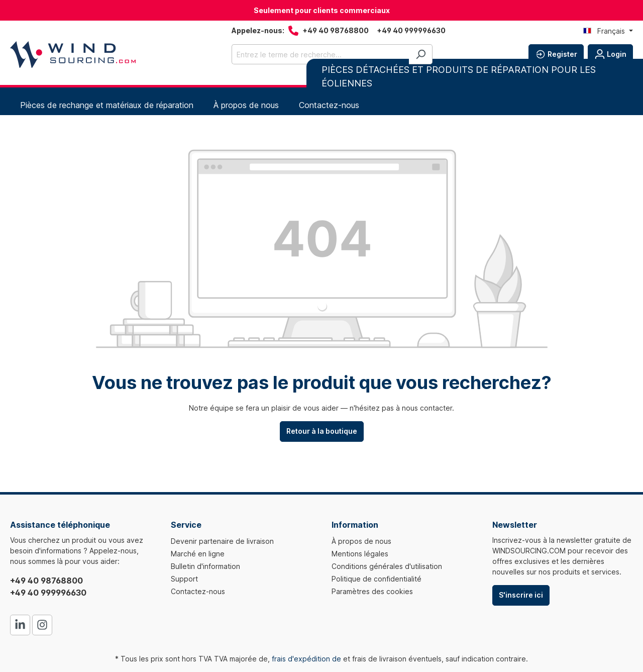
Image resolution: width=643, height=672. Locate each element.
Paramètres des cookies (372, 591)
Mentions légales (360, 554)
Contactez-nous (198, 591)
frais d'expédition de (306, 659)
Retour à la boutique (322, 431)
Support (184, 579)
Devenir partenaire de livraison (222, 541)
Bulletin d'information (205, 566)
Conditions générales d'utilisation (387, 566)
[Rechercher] (421, 54)
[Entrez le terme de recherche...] (320, 54)
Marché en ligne (198, 554)
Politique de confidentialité (377, 579)
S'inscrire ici (521, 595)
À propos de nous (361, 541)
